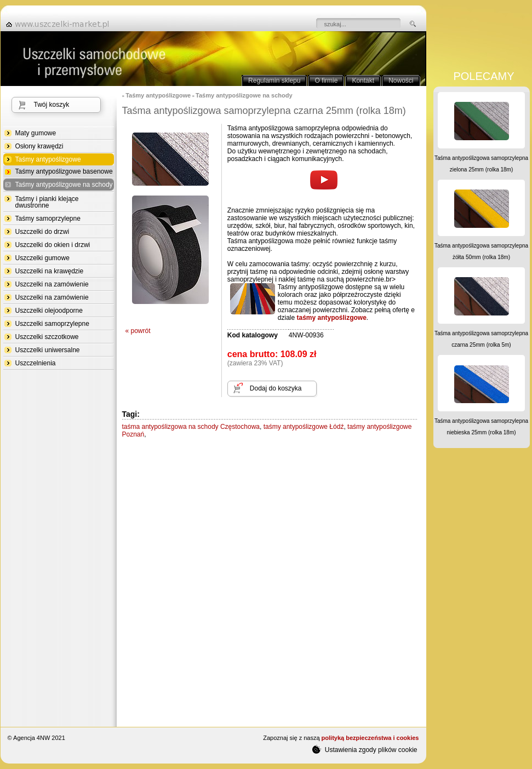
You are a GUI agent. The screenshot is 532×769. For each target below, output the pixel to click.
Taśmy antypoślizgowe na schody (64, 185)
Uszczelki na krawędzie (50, 271)
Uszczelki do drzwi (42, 232)
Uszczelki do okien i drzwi (53, 245)
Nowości (401, 81)
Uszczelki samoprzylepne (52, 324)
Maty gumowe (36, 133)
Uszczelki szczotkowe (47, 337)
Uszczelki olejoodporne (49, 311)
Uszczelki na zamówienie (52, 284)
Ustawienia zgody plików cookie (365, 749)
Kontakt (363, 81)
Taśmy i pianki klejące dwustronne (47, 202)
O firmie (326, 81)
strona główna (61, 24)
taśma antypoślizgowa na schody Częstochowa (191, 427)
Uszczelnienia (36, 363)
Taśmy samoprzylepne (48, 219)
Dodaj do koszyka (276, 388)
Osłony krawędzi (39, 146)
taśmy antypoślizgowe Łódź (304, 427)
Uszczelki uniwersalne (48, 350)
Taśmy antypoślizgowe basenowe (64, 171)
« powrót (138, 331)
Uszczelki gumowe (42, 258)
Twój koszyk (52, 105)
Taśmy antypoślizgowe (48, 160)
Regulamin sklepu (274, 81)
